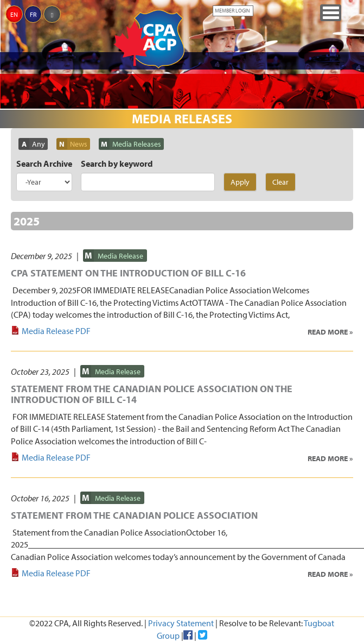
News (79, 144)
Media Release (120, 256)
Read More (328, 332)
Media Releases (137, 144)
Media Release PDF (56, 331)
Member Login (232, 11)
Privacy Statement (181, 623)
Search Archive (44, 163)
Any (39, 144)
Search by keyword (117, 163)
